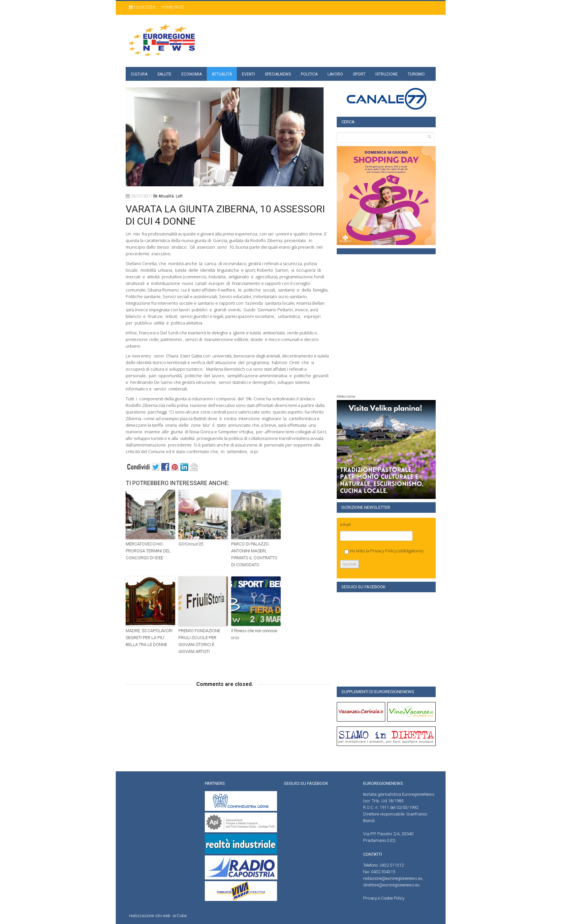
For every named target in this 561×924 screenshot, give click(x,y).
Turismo (416, 74)
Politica (309, 74)
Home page (173, 7)
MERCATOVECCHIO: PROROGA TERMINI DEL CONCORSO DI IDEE (148, 551)
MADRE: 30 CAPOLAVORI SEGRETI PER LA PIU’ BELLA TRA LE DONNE (149, 638)
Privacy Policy (384, 551)
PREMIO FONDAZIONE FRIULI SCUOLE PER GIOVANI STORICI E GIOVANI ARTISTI (199, 641)
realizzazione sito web (150, 916)
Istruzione (387, 74)
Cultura (139, 74)
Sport (359, 74)
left (179, 196)
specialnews (278, 74)
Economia (192, 74)
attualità (166, 196)
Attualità (222, 74)
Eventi (248, 74)
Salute (164, 74)
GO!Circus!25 (191, 544)
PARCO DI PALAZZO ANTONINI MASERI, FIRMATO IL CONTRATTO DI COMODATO (254, 554)
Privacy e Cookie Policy (384, 898)
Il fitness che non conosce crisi (254, 634)
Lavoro (335, 74)
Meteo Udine (346, 397)
